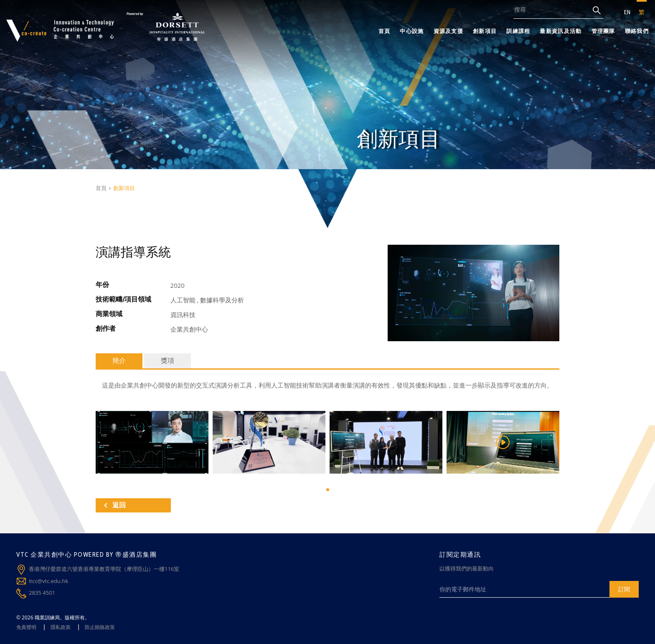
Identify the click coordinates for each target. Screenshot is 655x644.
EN (627, 12)
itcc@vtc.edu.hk (48, 581)
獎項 (168, 361)
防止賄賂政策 (100, 627)
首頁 (385, 31)
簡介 (119, 361)
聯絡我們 (637, 31)
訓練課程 (518, 31)
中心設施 (412, 31)
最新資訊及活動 (561, 31)
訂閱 (624, 589)
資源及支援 (449, 31)
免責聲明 (26, 627)
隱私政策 (61, 627)
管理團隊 (603, 31)
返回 (115, 505)
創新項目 (485, 31)
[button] (328, 490)
